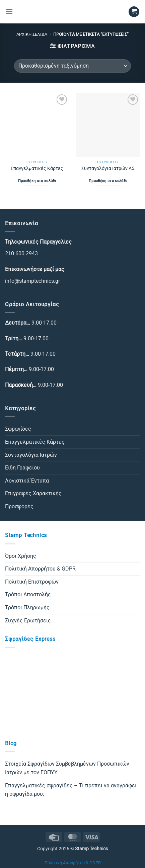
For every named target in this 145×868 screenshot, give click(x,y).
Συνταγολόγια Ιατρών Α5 (108, 168)
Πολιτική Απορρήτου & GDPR (40, 569)
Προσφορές (19, 506)
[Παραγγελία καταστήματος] (72, 66)
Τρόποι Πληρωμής (27, 607)
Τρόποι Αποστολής (28, 594)
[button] (9, 12)
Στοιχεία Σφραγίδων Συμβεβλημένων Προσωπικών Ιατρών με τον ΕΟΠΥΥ (67, 768)
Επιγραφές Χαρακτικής (33, 493)
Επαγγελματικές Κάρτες (37, 168)
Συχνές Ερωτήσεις (28, 621)
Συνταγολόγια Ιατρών (31, 455)
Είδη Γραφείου (22, 468)
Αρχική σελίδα (32, 34)
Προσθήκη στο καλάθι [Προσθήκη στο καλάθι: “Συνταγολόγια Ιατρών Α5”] (108, 181)
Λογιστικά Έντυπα (27, 481)
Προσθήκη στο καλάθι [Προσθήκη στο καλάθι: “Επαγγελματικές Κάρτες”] (37, 181)
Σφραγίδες (18, 429)
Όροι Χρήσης (21, 556)
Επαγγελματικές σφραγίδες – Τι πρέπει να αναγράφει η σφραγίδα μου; (71, 790)
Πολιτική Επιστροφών (32, 582)
